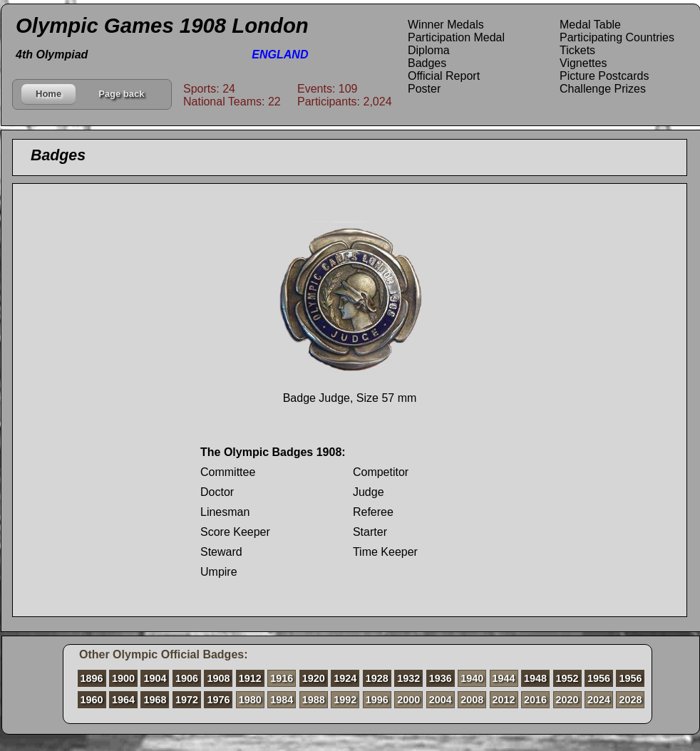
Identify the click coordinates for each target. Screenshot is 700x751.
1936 (441, 678)
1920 (314, 678)
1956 (599, 678)
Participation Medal (456, 37)
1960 (92, 700)
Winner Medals (446, 25)
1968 (155, 700)
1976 (218, 700)
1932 (408, 678)
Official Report (444, 76)
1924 (345, 678)
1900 (123, 678)
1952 (567, 678)
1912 (250, 678)
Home (48, 94)
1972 (187, 700)
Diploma (429, 50)
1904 (155, 678)
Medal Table (590, 25)
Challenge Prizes (603, 89)
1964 (123, 700)
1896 (92, 678)
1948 (535, 678)
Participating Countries (617, 37)
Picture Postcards (604, 76)
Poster (424, 89)
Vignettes (583, 63)
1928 (377, 678)
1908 (218, 678)
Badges (427, 63)
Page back (121, 94)
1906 (187, 678)
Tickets (577, 50)
